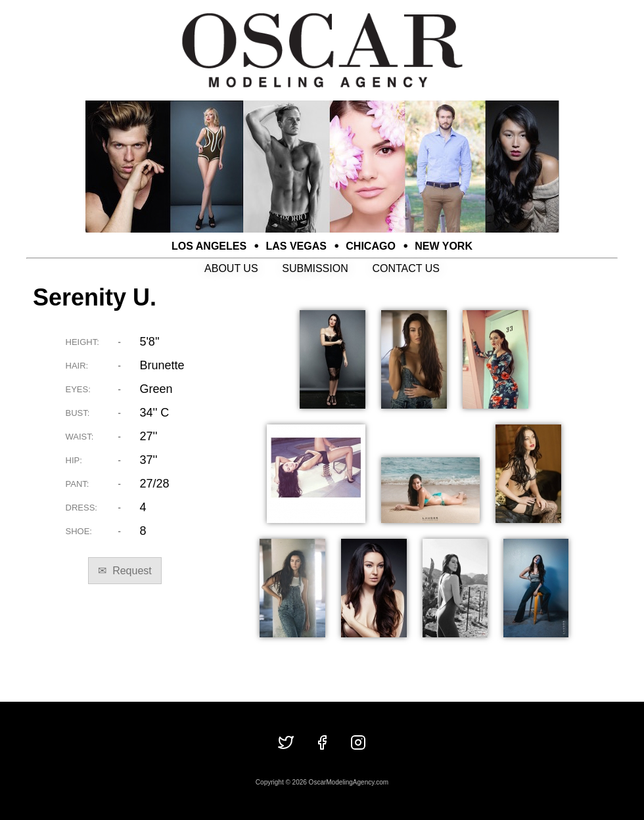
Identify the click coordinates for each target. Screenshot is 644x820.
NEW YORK (444, 246)
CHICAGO (371, 246)
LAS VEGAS (296, 246)
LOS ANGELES (209, 246)
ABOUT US (231, 268)
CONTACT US (406, 268)
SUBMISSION (315, 268)
